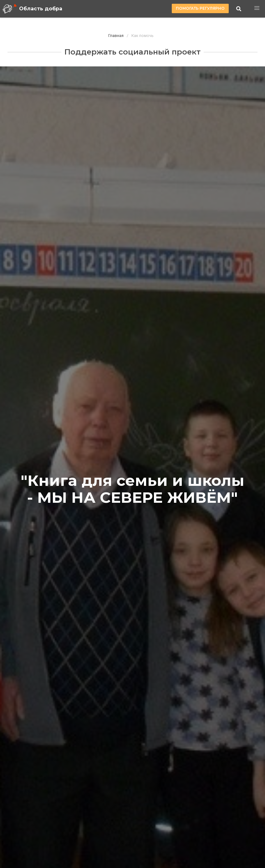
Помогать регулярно (200, 8)
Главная (116, 36)
